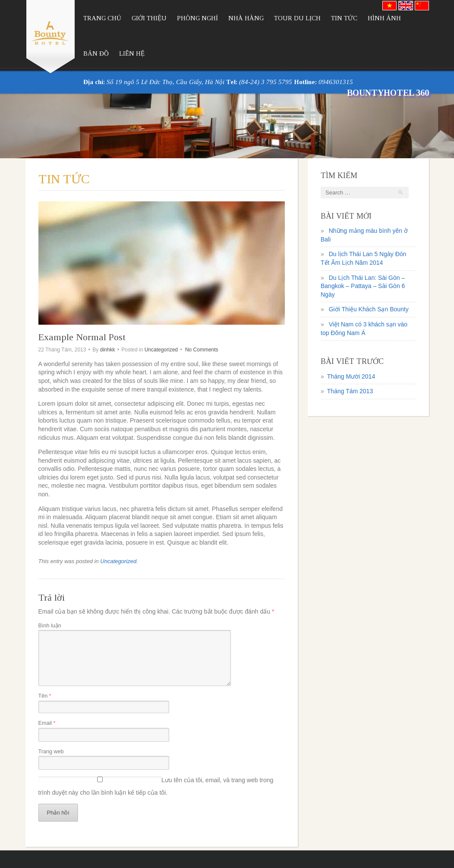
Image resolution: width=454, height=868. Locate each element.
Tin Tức (344, 18)
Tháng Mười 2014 (351, 376)
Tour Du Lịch (297, 18)
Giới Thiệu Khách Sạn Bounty (369, 309)
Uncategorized (161, 350)
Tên (45, 696)
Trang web (51, 752)
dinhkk (108, 350)
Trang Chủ (102, 18)
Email (47, 723)
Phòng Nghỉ (197, 18)
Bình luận (50, 626)
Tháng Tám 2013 (350, 391)
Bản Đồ (96, 53)
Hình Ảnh (384, 18)
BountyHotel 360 (388, 93)
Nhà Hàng (246, 18)
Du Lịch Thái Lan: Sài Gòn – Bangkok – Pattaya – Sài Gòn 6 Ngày (363, 286)
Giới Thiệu (149, 18)
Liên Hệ (132, 53)
